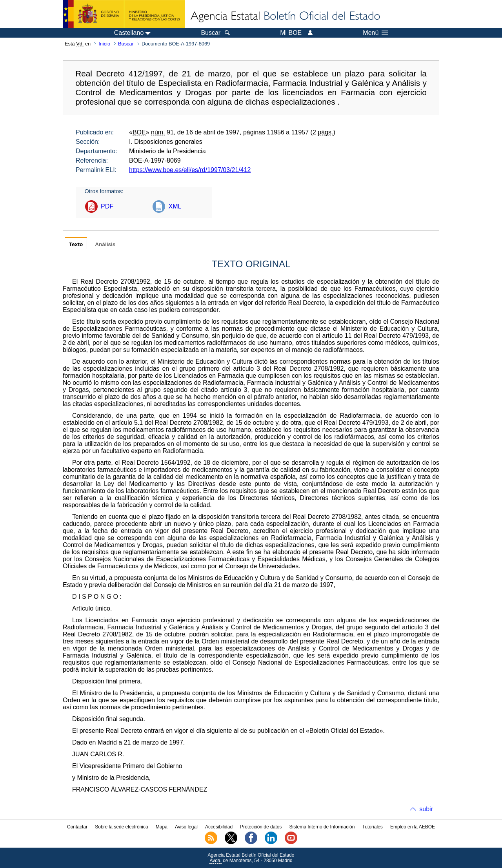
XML (175, 206)
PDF (107, 206)
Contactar (77, 827)
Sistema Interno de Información (322, 827)
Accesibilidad (219, 827)
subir (426, 809)
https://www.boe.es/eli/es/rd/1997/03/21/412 (190, 170)
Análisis (105, 244)
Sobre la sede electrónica (121, 827)
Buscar (126, 44)
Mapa (162, 827)
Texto (76, 244)
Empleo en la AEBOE (413, 827)
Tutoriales (373, 827)
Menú (375, 33)
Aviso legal (186, 827)
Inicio (104, 44)
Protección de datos (261, 827)
